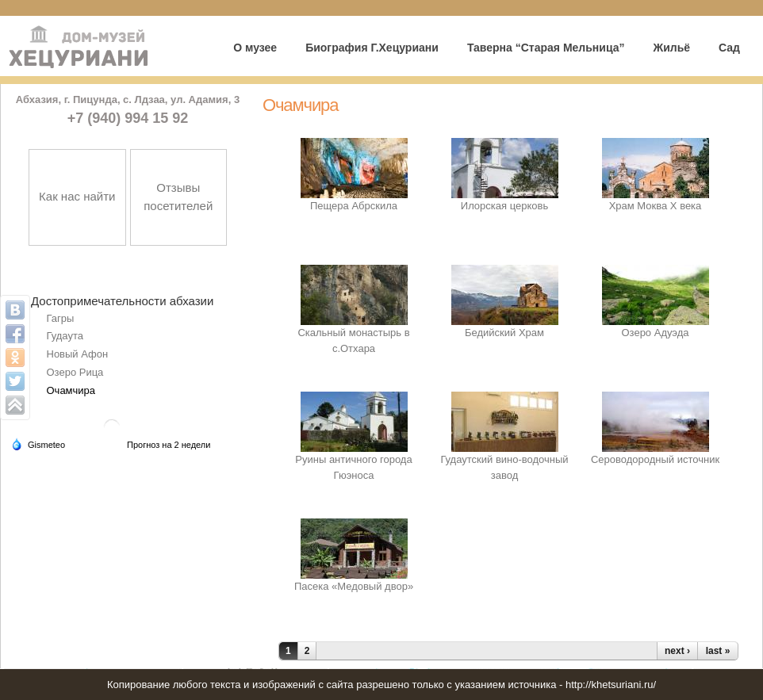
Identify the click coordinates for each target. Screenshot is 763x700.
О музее (255, 48)
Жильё (671, 48)
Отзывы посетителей (178, 197)
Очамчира (71, 390)
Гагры (61, 318)
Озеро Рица (75, 372)
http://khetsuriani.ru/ (611, 685)
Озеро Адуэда (655, 333)
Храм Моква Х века (656, 206)
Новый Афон (78, 354)
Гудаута (65, 336)
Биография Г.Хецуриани (372, 48)
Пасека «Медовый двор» (354, 586)
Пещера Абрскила (354, 206)
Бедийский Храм (504, 333)
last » (718, 651)
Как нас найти (77, 196)
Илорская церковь (504, 206)
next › (677, 651)
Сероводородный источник (655, 459)
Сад (729, 48)
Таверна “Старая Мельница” (546, 48)
